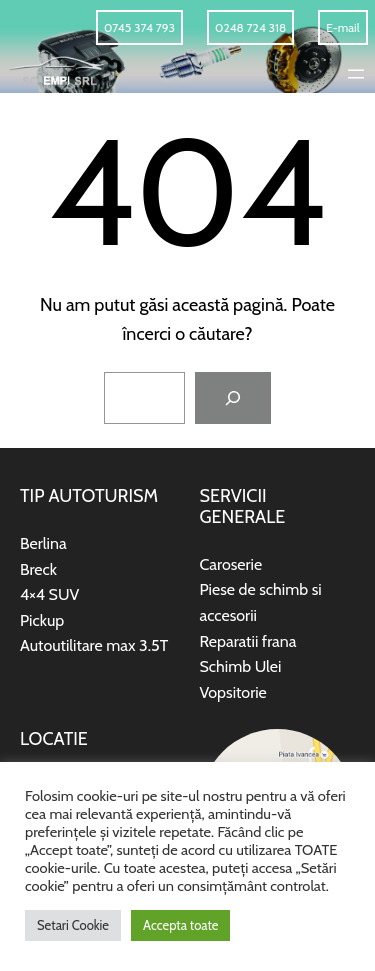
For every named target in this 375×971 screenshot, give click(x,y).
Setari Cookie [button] (73, 925)
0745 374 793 (139, 27)
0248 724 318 (250, 27)
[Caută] (233, 398)
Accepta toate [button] (180, 925)
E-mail (342, 27)
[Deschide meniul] (356, 74)
